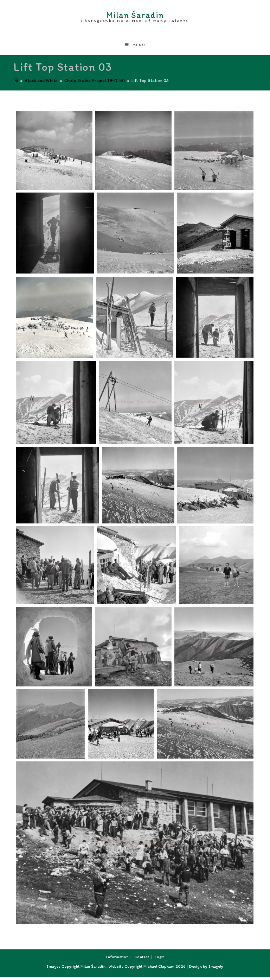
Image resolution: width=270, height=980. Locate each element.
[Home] (16, 83)
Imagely (216, 969)
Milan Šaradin (135, 17)
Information (117, 960)
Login (160, 960)
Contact (142, 960)
